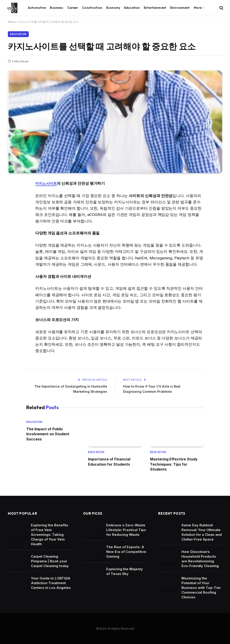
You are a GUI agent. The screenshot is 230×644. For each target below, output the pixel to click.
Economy (113, 8)
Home (12, 22)
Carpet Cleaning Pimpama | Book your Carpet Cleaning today (50, 561)
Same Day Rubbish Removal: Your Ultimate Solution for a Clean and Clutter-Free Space (202, 532)
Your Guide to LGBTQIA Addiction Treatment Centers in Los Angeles (51, 583)
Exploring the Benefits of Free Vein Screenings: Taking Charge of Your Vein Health (50, 534)
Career (73, 8)
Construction (92, 8)
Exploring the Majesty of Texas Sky (125, 571)
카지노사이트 (47, 183)
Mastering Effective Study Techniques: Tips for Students (174, 464)
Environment (180, 8)
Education (132, 8)
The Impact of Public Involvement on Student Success (48, 434)
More (198, 8)
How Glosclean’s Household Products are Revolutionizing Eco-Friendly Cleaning (200, 558)
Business (56, 8)
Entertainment (155, 8)
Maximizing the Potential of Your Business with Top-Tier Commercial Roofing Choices (201, 587)
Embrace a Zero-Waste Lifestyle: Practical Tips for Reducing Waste (126, 529)
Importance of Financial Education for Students (109, 461)
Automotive (37, 8)
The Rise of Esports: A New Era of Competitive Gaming (126, 551)
